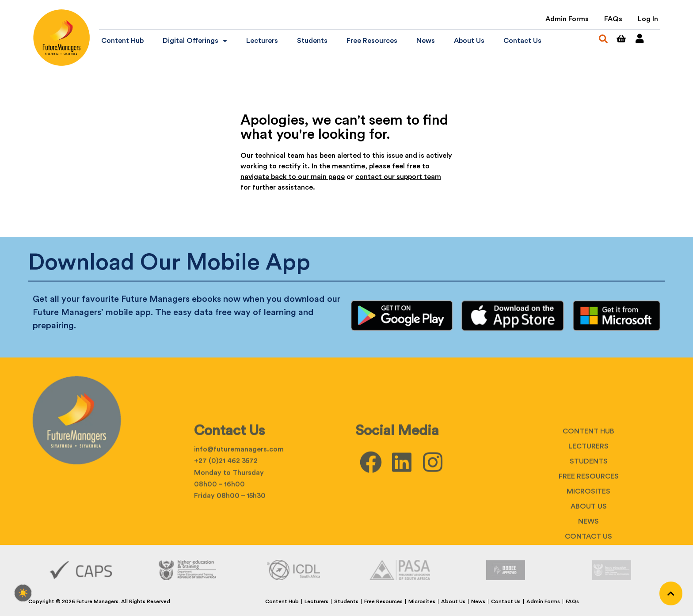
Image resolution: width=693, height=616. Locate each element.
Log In (648, 19)
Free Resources (372, 41)
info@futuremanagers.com (239, 504)
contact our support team (398, 177)
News (426, 41)
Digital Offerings (195, 41)
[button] (603, 39)
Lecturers (262, 41)
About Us (469, 41)
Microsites (422, 601)
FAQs (613, 19)
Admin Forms (567, 19)
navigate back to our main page (293, 177)
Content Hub (122, 41)
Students (312, 41)
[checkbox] (23, 593)
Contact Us (522, 41)
